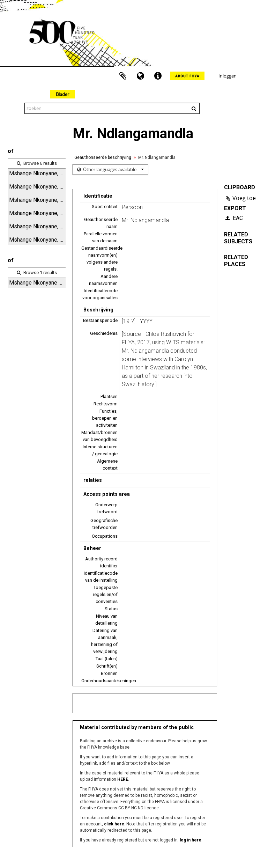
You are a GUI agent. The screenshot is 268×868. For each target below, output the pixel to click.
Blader (62, 94)
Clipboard (123, 76)
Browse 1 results (37, 273)
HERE (123, 779)
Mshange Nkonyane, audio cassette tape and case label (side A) (37, 173)
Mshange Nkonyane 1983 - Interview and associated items (37, 283)
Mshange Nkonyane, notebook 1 (37, 226)
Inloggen (228, 76)
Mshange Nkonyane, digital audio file (37, 200)
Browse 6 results (37, 163)
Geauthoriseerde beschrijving (103, 157)
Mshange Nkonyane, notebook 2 (37, 240)
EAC (234, 218)
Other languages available (113, 169)
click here (114, 824)
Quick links (158, 76)
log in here (191, 840)
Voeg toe (244, 198)
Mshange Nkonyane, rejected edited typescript (37, 187)
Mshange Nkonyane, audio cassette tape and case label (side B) (37, 213)
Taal (140, 76)
